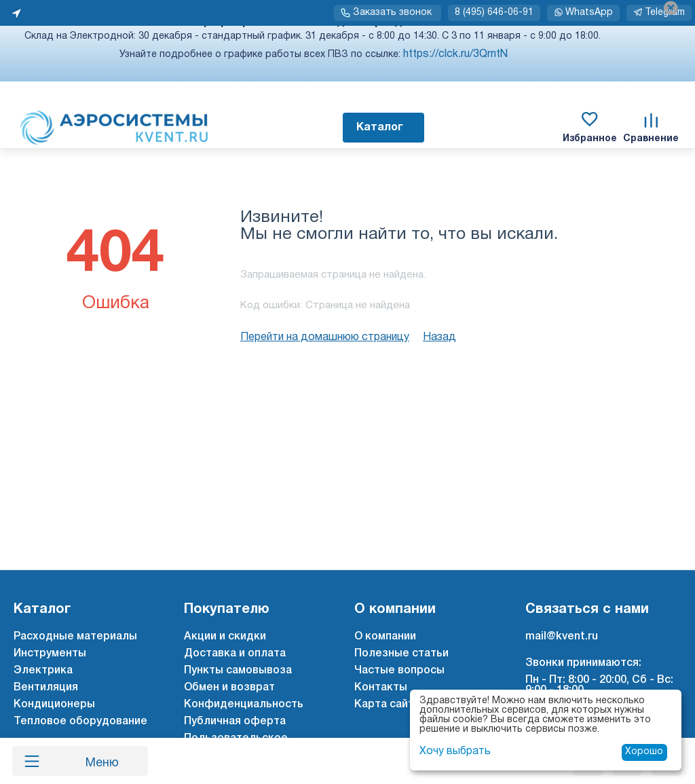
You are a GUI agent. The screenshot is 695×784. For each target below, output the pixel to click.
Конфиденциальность (244, 705)
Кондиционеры (54, 705)
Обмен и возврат (229, 688)
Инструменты (50, 654)
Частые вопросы (399, 671)
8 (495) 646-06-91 (494, 13)
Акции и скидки (225, 637)
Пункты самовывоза (238, 671)
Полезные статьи (401, 654)
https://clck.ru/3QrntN (455, 54)
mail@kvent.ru (562, 637)
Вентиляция (46, 688)
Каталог (380, 128)
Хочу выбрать (455, 751)
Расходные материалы (75, 637)
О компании (385, 637)
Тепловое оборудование (80, 722)
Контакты (381, 688)
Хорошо (644, 752)
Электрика (43, 671)
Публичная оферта (235, 722)
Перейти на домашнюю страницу (325, 337)
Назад (439, 337)
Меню (97, 761)
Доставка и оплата (235, 654)
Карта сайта (387, 705)
